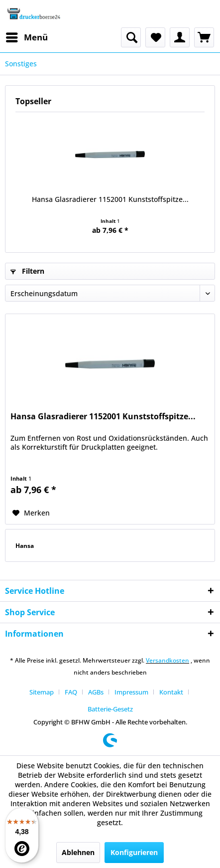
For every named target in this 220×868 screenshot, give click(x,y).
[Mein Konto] (180, 37)
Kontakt (171, 692)
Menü (27, 36)
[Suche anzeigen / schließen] (131, 37)
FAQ (71, 692)
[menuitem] (26, 37)
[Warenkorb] (204, 37)
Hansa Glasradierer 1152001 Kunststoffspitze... (110, 199)
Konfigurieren (134, 852)
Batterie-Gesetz (110, 709)
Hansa (25, 546)
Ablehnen (78, 852)
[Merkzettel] (155, 37)
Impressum (131, 692)
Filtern (27, 271)
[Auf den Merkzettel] (31, 513)
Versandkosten (167, 660)
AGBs (96, 692)
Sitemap (42, 692)
